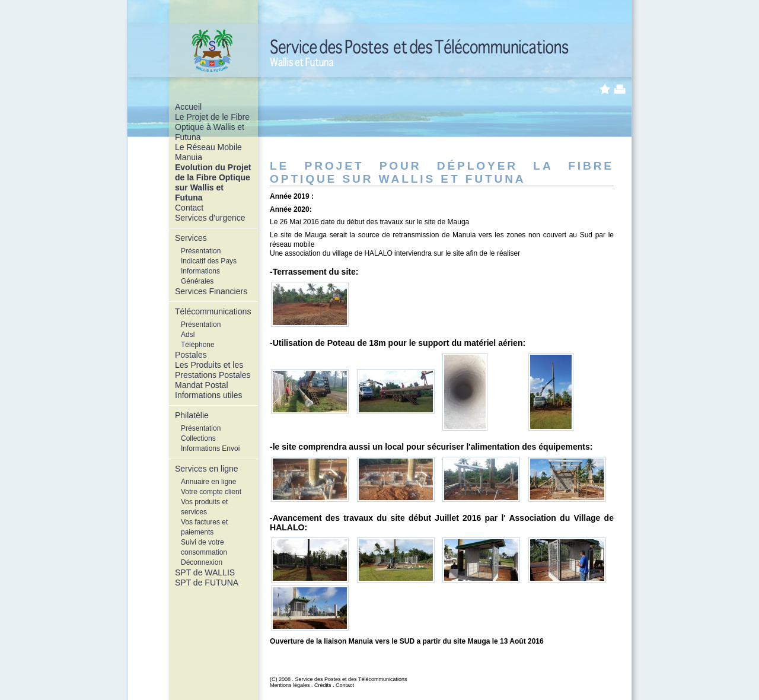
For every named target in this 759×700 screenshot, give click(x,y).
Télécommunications (213, 311)
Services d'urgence (210, 218)
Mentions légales (290, 685)
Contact (189, 208)
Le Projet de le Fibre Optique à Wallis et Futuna (212, 127)
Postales (191, 355)
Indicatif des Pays (209, 261)
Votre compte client (211, 492)
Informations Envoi (210, 448)
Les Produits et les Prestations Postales (213, 370)
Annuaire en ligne (208, 482)
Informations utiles (209, 395)
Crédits (323, 685)
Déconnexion (202, 562)
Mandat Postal (202, 385)
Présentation (201, 251)
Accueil (188, 107)
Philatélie (192, 415)
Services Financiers (211, 291)
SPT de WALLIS (205, 572)
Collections (198, 438)
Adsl (188, 335)
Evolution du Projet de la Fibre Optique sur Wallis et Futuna (213, 182)
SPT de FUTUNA (207, 583)
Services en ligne (207, 469)
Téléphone (198, 345)
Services (191, 238)
